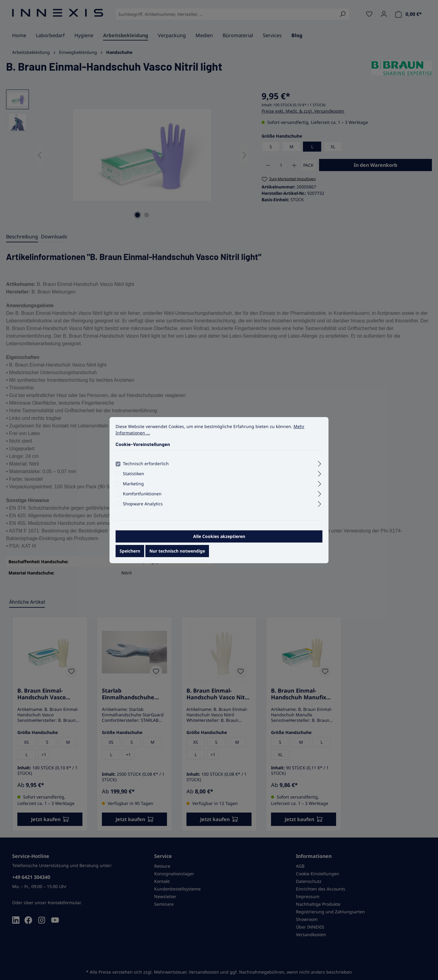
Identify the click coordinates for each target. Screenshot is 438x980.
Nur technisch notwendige (177, 553)
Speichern (130, 553)
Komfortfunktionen (142, 496)
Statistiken (134, 476)
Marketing (133, 486)
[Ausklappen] (320, 465)
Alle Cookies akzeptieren (219, 539)
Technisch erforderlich (146, 466)
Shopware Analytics (143, 506)
